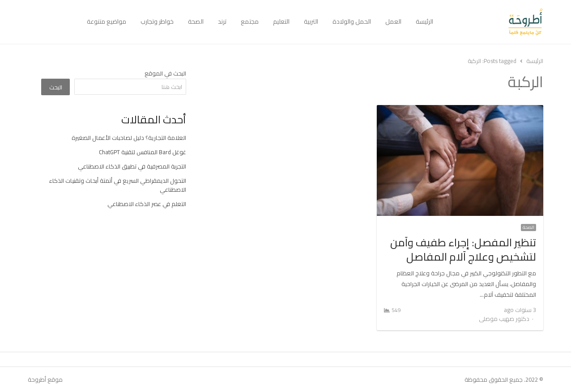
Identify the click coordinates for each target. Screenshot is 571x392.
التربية (311, 21)
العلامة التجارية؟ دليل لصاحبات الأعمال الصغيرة (129, 138)
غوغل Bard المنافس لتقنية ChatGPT (143, 152)
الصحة (196, 21)
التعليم (281, 21)
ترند (222, 21)
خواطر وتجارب (157, 21)
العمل (393, 21)
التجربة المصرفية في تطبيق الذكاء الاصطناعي (132, 166)
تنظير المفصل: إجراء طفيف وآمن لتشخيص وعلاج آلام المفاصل (463, 250)
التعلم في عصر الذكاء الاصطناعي (147, 204)
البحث (56, 87)
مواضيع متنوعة (107, 21)
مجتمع (250, 21)
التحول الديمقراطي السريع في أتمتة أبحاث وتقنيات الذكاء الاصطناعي (118, 185)
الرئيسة (424, 21)
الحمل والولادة (352, 21)
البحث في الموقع (165, 73)
